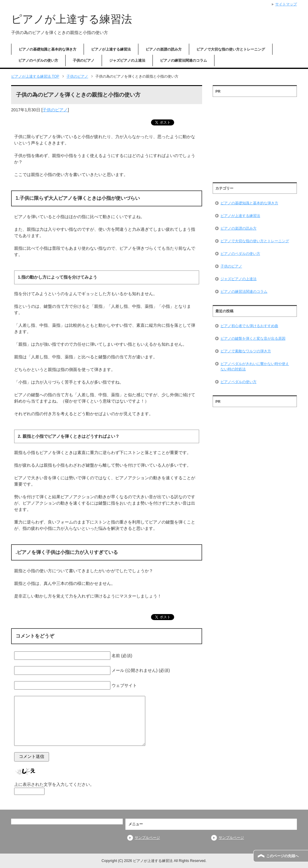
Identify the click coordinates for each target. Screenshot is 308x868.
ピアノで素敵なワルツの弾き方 (246, 351)
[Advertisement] (255, 137)
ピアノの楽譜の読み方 (164, 49)
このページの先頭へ (282, 856)
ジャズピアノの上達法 (127, 60)
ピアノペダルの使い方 (239, 382)
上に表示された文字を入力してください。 (54, 784)
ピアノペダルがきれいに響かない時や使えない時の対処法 (255, 366)
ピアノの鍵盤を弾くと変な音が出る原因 (253, 338)
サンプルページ (147, 838)
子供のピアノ (84, 60)
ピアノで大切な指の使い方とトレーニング (231, 49)
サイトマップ (286, 4)
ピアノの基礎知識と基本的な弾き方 (48, 49)
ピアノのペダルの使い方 (38, 60)
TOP (35, 76)
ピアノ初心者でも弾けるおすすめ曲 (249, 326)
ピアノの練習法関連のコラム (183, 60)
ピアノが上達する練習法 (72, 19)
